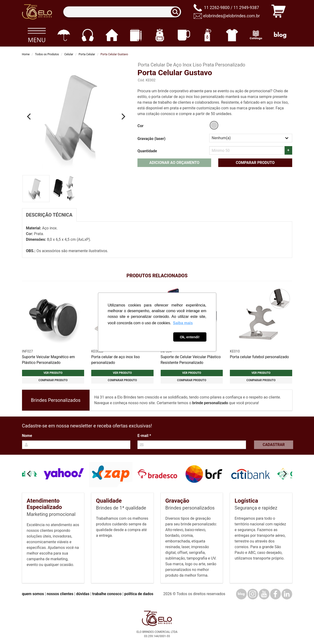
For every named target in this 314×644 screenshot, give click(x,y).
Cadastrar (274, 445)
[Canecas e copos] (184, 35)
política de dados (139, 594)
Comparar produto (255, 163)
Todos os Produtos (47, 54)
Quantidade (147, 151)
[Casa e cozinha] (112, 35)
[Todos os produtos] (37, 35)
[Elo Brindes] (37, 12)
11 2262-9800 (217, 8)
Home (26, 54)
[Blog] (280, 35)
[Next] (123, 116)
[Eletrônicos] (88, 35)
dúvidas (83, 594)
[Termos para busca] (122, 12)
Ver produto (53, 373)
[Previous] (30, 116)
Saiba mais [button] (183, 323)
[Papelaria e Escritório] (136, 35)
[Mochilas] (160, 35)
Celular (69, 54)
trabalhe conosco (107, 594)
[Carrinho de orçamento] (278, 12)
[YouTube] (264, 594)
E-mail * (144, 436)
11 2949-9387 (246, 8)
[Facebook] (275, 594)
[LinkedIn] (287, 594)
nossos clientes (60, 594)
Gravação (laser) (151, 139)
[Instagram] (253, 594)
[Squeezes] (208, 35)
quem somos (33, 594)
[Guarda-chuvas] (64, 35)
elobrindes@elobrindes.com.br (231, 16)
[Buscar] (177, 12)
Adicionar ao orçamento (174, 163)
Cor (140, 126)
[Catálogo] (256, 35)
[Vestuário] (232, 35)
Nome (27, 436)
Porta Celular (87, 54)
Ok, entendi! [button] (190, 337)
